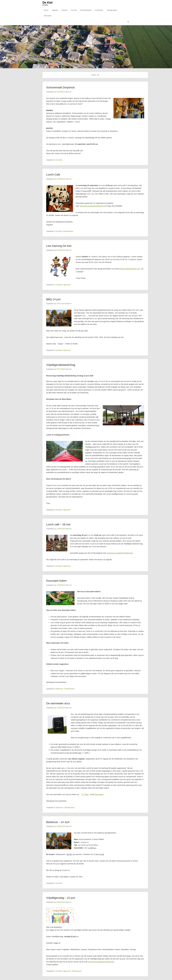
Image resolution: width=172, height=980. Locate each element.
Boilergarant (99, 795)
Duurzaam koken (56, 581)
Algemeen (67, 285)
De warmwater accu (58, 704)
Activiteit (59, 160)
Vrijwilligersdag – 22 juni (61, 898)
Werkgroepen (112, 11)
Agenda (55, 11)
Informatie (48, 17)
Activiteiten (99, 11)
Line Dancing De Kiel (59, 246)
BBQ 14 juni (53, 300)
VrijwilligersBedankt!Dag (61, 365)
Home (46, 11)
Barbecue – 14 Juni (58, 823)
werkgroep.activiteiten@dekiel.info (93, 207)
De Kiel (47, 3)
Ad (70, 92)
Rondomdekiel (86, 11)
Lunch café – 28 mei (58, 525)
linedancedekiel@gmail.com (129, 269)
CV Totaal (85, 795)
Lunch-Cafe (53, 175)
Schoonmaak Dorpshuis (61, 88)
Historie (64, 11)
